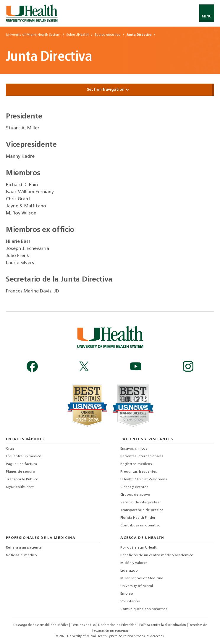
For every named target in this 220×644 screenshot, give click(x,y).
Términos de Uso (84, 625)
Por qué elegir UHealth (139, 548)
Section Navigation (110, 90)
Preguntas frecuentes (139, 472)
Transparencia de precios (142, 510)
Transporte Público (22, 479)
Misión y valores (134, 563)
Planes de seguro (21, 472)
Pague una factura (21, 464)
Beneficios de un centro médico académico (157, 555)
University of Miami (137, 586)
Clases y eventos (134, 487)
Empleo (127, 594)
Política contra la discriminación (163, 625)
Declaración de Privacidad (118, 625)
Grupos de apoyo (135, 495)
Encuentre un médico (24, 456)
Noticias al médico (21, 555)
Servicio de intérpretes (140, 502)
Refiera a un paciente (24, 548)
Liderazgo (129, 571)
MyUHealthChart (20, 487)
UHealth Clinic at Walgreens (144, 479)
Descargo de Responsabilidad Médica (41, 625)
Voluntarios (130, 601)
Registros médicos (136, 464)
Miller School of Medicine (142, 578)
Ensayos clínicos (134, 449)
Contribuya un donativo (140, 526)
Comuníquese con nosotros (144, 609)
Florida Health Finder (138, 518)
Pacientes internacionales (142, 456)
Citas (10, 449)
